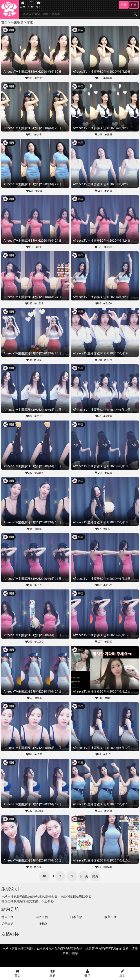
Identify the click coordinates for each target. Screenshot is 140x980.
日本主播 (76, 917)
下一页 (84, 876)
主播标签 (42, 924)
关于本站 (7, 924)
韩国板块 (17, 22)
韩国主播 (7, 917)
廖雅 (30, 22)
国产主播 (42, 917)
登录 (124, 5)
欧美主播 (111, 917)
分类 (31, 5)
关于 (38, 5)
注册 (134, 5)
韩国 (11, 30)
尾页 (95, 876)
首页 (23, 5)
